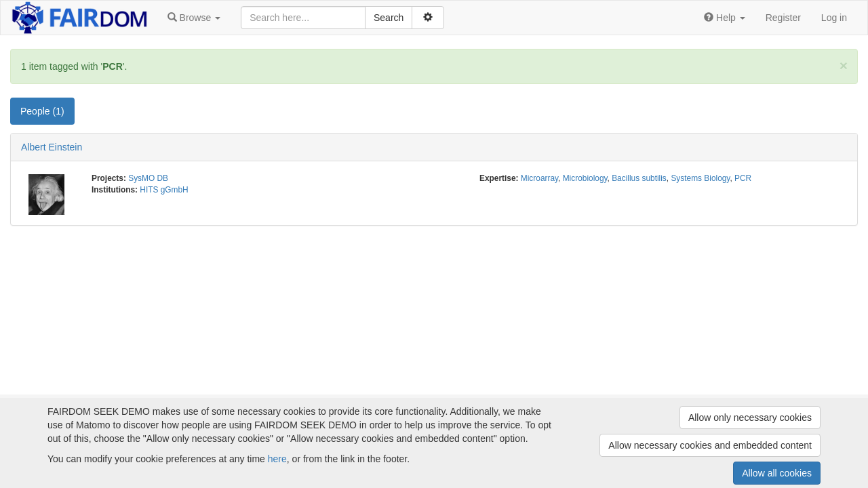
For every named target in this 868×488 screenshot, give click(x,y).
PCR (743, 178)
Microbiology (585, 178)
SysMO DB (148, 178)
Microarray (539, 178)
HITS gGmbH (164, 190)
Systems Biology (700, 178)
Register (783, 18)
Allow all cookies (777, 473)
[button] (194, 18)
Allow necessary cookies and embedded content (710, 445)
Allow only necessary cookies (750, 418)
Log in (834, 18)
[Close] (844, 65)
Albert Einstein (52, 147)
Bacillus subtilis (639, 178)
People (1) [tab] (42, 111)
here (277, 459)
